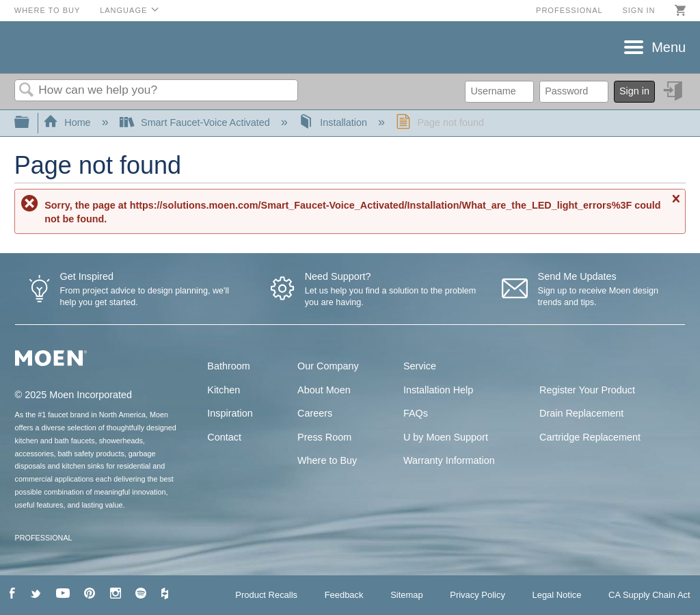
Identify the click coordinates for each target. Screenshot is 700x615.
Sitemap (407, 595)
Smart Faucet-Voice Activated (196, 122)
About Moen (324, 390)
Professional (569, 10)
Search (27, 91)
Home (68, 122)
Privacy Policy (477, 595)
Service (420, 366)
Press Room (324, 437)
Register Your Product (587, 390)
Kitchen (224, 390)
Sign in (638, 10)
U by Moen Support (446, 437)
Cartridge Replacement (590, 437)
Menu (669, 47)
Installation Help (438, 390)
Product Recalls (266, 595)
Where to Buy (48, 10)
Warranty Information (449, 460)
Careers (315, 413)
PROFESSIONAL (44, 538)
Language (123, 10)
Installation (334, 122)
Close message (675, 205)
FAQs (416, 413)
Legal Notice (556, 595)
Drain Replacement (581, 413)
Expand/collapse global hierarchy (31, 123)
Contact (224, 437)
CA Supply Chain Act (649, 595)
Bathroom (228, 366)
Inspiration (230, 413)
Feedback (344, 595)
